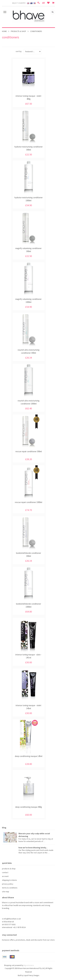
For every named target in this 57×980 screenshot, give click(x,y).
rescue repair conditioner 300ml (29, 451)
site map (6, 892)
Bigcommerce (29, 965)
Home (4, 31)
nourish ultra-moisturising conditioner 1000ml (29, 402)
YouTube (13, 945)
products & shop (18, 31)
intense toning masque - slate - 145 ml (28, 656)
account (5, 876)
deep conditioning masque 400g (29, 807)
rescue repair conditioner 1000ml (28, 502)
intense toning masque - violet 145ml (28, 707)
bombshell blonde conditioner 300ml (29, 555)
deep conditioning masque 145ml (29, 756)
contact (5, 872)
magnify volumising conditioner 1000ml (28, 301)
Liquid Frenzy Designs (31, 975)
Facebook (4, 945)
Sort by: (19, 51)
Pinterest (9, 945)
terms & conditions (10, 888)
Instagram (18, 945)
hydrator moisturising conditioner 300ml (29, 148)
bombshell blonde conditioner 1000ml (29, 605)
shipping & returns (9, 880)
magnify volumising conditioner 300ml (28, 250)
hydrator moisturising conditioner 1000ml (29, 199)
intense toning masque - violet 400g (28, 97)
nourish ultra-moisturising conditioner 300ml (29, 351)
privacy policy (8, 884)
